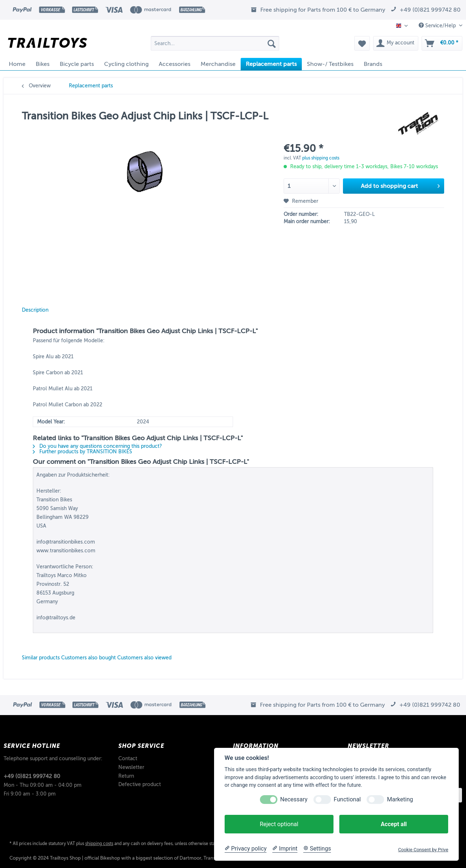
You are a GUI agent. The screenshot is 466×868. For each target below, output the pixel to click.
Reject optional (279, 824)
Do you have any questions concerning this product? (97, 446)
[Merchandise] (218, 64)
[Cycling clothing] (126, 64)
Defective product (140, 784)
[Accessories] (175, 64)
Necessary (294, 799)
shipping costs (99, 844)
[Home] (17, 64)
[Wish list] (362, 43)
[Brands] (373, 64)
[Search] (272, 43)
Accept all (394, 824)
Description (35, 310)
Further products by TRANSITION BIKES (82, 452)
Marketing (400, 799)
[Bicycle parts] (77, 64)
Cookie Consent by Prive (423, 850)
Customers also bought (88, 658)
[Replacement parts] (271, 64)
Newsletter (131, 767)
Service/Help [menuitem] (438, 25)
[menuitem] (215, 46)
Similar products (41, 658)
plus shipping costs (321, 158)
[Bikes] (43, 64)
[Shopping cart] (442, 43)
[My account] (396, 43)
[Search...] (215, 43)
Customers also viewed (144, 658)
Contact (128, 759)
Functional (347, 799)
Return (126, 776)
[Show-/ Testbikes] (330, 64)
